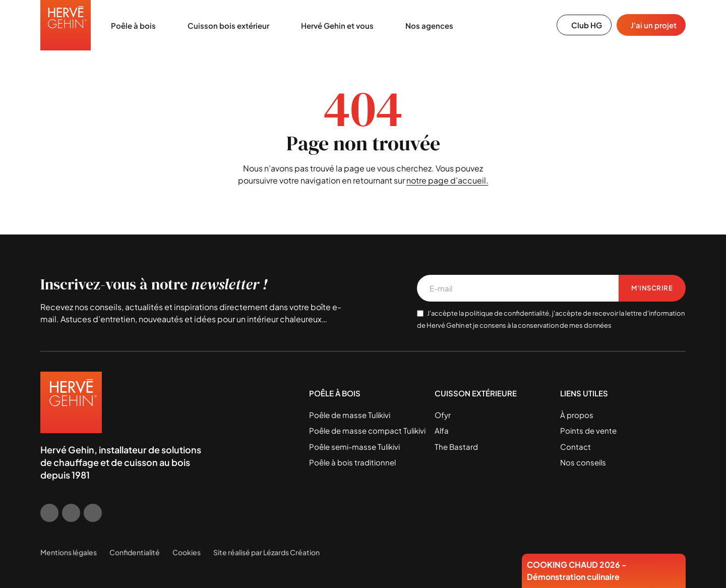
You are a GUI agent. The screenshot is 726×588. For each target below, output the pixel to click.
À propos (577, 414)
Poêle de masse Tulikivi (350, 414)
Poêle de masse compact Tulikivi (367, 429)
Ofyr (443, 414)
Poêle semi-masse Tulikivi (354, 445)
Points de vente (588, 429)
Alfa (442, 429)
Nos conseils (583, 460)
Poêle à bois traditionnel (352, 460)
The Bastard (456, 445)
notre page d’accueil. (447, 180)
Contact (576, 445)
